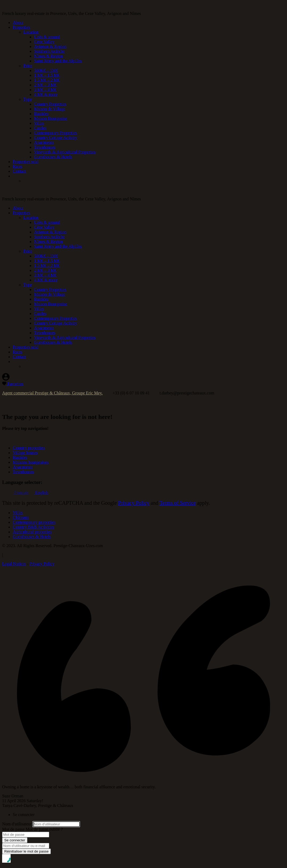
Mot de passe (13, 829)
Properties (21, 27)
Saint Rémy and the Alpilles (58, 61)
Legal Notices (14, 564)
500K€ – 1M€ (46, 70)
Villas (39, 123)
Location (31, 32)
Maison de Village (50, 109)
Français (21, 493)
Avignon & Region (50, 47)
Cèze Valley (44, 42)
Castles (40, 128)
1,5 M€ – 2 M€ (47, 80)
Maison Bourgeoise (51, 118)
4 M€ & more (46, 94)
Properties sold (26, 162)
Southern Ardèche (49, 51)
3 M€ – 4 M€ (45, 90)
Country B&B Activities (34, 527)
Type (28, 99)
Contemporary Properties (55, 133)
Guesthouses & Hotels (53, 157)
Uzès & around (47, 37)
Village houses (25, 453)
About (18, 23)
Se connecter (15, 840)
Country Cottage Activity (56, 138)
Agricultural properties (32, 532)
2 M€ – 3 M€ (45, 85)
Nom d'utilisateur (17, 824)
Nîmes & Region (48, 56)
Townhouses (45, 147)
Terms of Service (178, 503)
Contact (19, 171)
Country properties (29, 448)
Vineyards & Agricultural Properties (65, 152)
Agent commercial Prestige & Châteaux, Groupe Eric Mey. (52, 393)
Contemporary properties (34, 522)
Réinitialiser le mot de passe (26, 851)
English (41, 493)
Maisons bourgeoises (31, 462)
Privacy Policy (134, 503)
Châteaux (21, 517)
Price (28, 66)
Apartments (44, 142)
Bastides (41, 114)
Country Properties (50, 104)
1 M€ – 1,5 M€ (47, 75)
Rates (18, 166)
